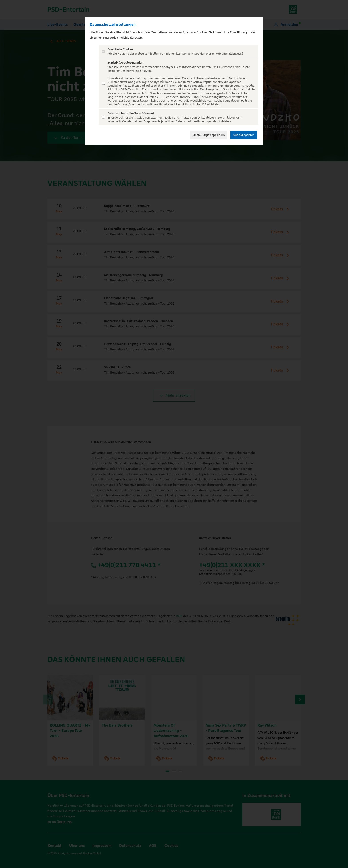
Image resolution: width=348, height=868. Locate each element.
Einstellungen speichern (209, 135)
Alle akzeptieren (244, 135)
